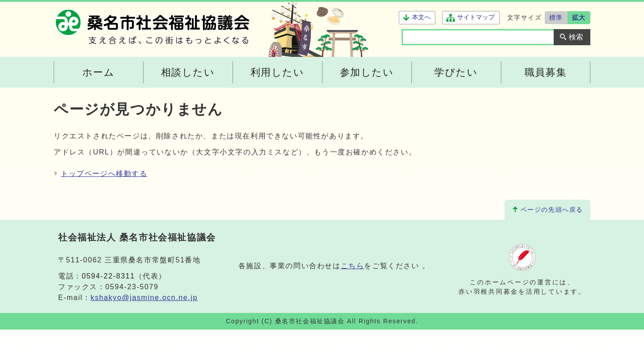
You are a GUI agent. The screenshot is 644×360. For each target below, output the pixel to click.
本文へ (421, 17)
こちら (353, 266)
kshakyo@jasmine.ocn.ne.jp (144, 298)
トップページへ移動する (104, 174)
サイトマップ (476, 17)
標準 (556, 17)
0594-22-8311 (108, 276)
